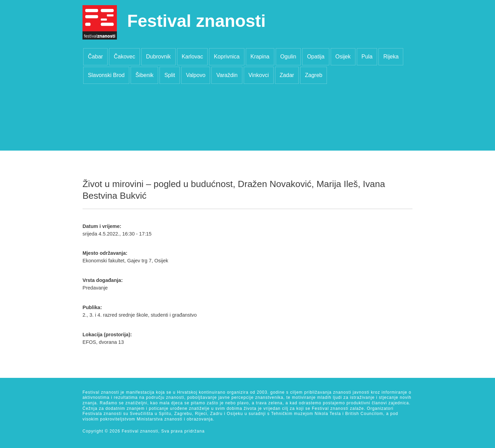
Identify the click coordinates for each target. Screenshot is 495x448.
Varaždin (227, 75)
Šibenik (144, 75)
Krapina (260, 57)
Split (170, 75)
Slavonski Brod (106, 75)
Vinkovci (259, 75)
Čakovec (124, 57)
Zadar (287, 75)
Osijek (343, 57)
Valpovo (196, 75)
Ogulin (288, 57)
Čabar (96, 57)
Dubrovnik (158, 57)
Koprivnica (227, 57)
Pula (367, 57)
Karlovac (192, 57)
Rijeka (391, 57)
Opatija (316, 57)
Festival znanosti (196, 21)
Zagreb (314, 75)
